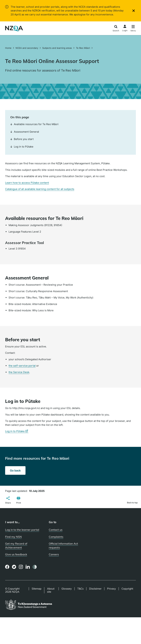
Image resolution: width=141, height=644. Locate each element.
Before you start (22, 139)
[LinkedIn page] (28, 567)
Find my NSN (13, 537)
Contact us (56, 530)
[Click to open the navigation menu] (133, 29)
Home (9, 48)
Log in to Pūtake (22, 147)
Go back (15, 470)
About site (51, 590)
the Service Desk (19, 372)
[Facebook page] (7, 567)
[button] (8, 501)
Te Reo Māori (83, 48)
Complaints (56, 537)
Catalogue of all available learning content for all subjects (40, 189)
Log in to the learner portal (22, 530)
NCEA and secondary (27, 48)
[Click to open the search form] (116, 29)
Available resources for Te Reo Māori (34, 124)
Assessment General (25, 132)
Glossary (67, 589)
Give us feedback (16, 554)
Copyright (127, 589)
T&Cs (80, 589)
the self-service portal (22, 366)
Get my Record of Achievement (16, 546)
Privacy (111, 589)
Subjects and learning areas (57, 48)
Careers (54, 554)
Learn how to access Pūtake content (27, 183)
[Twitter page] (14, 567)
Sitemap (37, 589)
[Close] (134, 11)
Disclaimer (95, 589)
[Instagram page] (21, 567)
